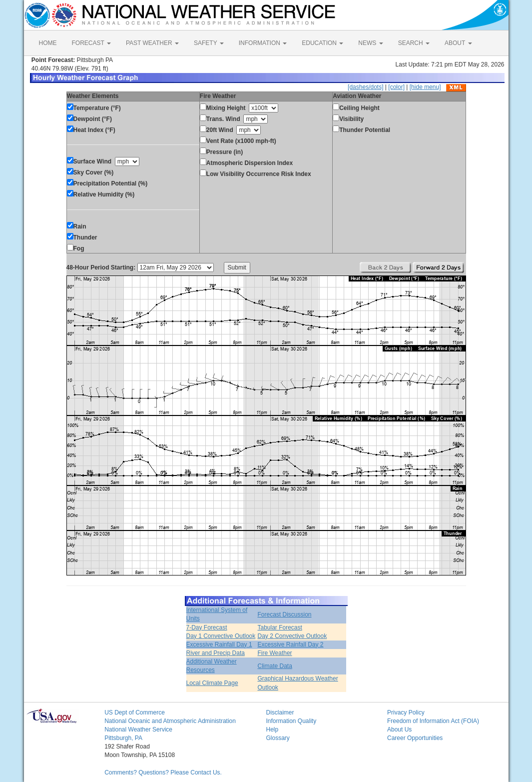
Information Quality (291, 721)
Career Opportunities (415, 738)
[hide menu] (425, 87)
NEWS (370, 43)
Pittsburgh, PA (123, 738)
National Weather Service (138, 729)
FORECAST (91, 43)
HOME (48, 43)
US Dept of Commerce (135, 712)
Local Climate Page (212, 683)
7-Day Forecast (207, 627)
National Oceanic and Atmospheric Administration (170, 721)
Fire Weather (274, 653)
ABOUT (458, 43)
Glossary (277, 738)
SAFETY (209, 43)
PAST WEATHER (152, 43)
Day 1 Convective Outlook (221, 636)
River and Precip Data (216, 653)
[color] (396, 87)
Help (272, 729)
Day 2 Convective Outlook (292, 636)
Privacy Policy (406, 712)
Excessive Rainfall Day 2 (290, 644)
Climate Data (274, 666)
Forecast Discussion (284, 614)
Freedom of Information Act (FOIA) (433, 721)
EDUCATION (322, 43)
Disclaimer (280, 712)
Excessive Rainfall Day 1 (219, 644)
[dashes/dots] (365, 87)
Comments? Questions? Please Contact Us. (163, 772)
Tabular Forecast (279, 627)
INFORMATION (263, 43)
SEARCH (414, 43)
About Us (399, 729)
